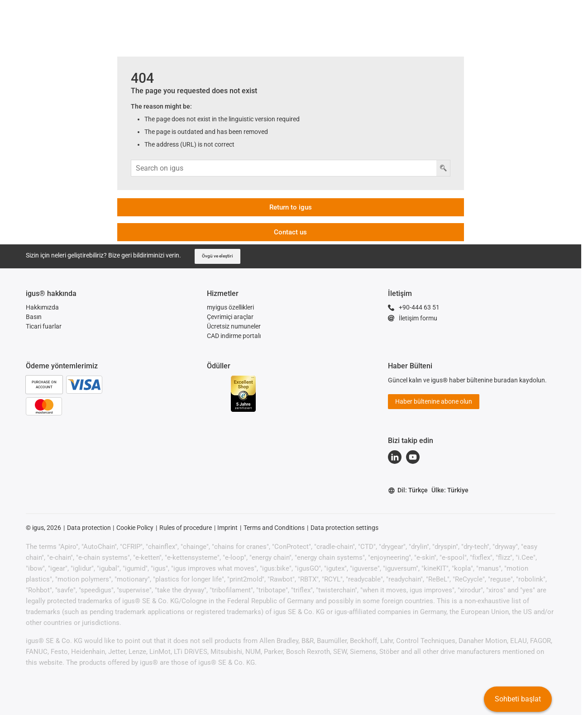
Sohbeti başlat (518, 699)
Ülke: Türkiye (450, 490)
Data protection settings (344, 528)
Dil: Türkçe (408, 490)
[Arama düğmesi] (443, 168)
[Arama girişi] (284, 168)
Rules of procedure (186, 528)
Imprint (227, 528)
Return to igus (291, 207)
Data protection (89, 528)
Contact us (290, 232)
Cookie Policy (135, 528)
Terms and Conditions (274, 528)
